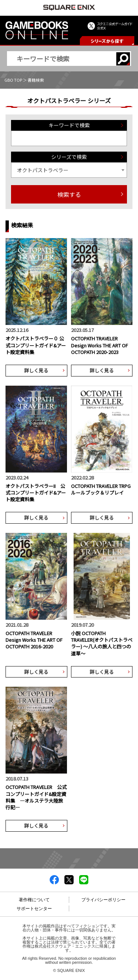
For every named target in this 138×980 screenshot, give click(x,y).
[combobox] (69, 170)
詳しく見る (36, 370)
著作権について (34, 900)
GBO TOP (13, 80)
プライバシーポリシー (103, 900)
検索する (69, 194)
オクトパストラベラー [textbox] (43, 170)
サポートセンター (34, 909)
